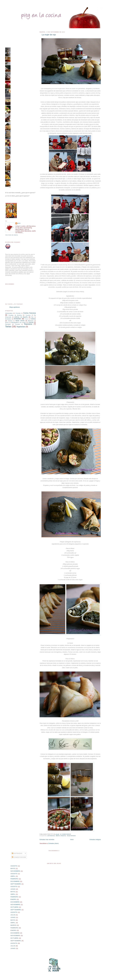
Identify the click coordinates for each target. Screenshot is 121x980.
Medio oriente (61, 836)
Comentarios (19, 857)
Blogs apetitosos (15, 307)
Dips (32, 317)
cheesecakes (9, 313)
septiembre (16, 884)
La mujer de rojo (49, 35)
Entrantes (51, 836)
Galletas (33, 319)
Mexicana (31, 321)
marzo (13, 925)
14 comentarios (65, 834)
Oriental (31, 322)
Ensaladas (8, 319)
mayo (13, 868)
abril (13, 876)
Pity (19, 223)
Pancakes (8, 324)
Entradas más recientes (47, 840)
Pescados (18, 324)
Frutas (26, 319)
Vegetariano (71, 836)
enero (13, 899)
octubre (14, 907)
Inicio (72, 840)
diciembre (15, 881)
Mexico (7, 322)
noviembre (15, 871)
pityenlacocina (29, 9)
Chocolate (18, 313)
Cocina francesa (30, 313)
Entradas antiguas (95, 840)
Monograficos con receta (18, 322)
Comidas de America (15, 315)
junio (13, 889)
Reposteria (28, 324)
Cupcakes (28, 315)
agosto (14, 866)
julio (13, 915)
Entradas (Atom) (54, 843)
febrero (14, 879)
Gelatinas (10, 321)
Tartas (8, 326)
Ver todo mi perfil (12, 235)
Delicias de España (21, 317)
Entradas (17, 853)
